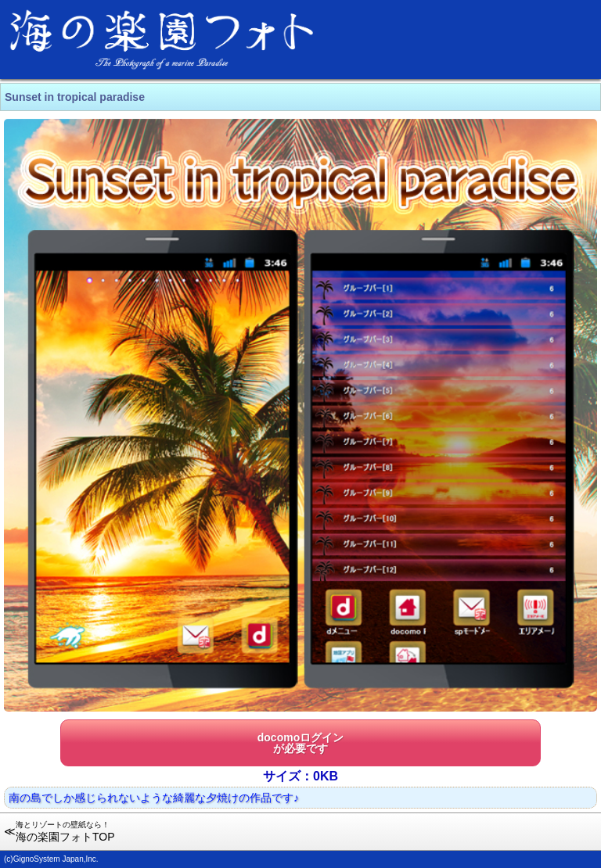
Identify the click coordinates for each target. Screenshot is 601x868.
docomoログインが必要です (300, 743)
